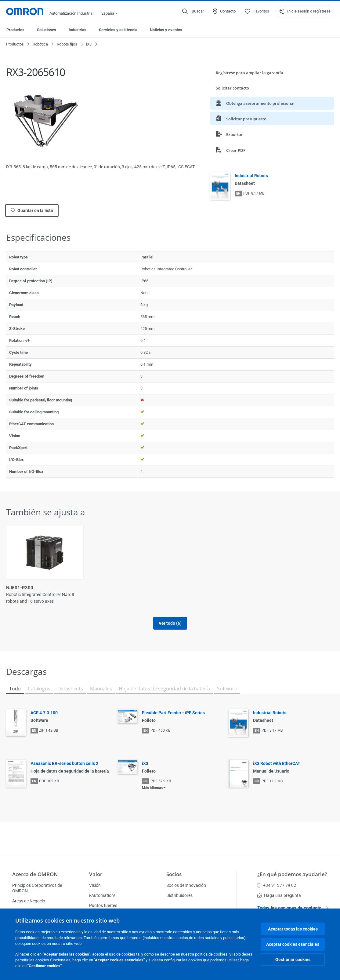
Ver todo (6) (170, 623)
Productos (15, 30)
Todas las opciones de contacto (293, 908)
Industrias (78, 30)
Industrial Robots (251, 176)
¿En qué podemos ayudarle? (292, 874)
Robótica (40, 44)
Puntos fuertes (103, 905)
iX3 (89, 44)
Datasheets (70, 689)
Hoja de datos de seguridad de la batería (164, 689)
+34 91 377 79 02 (277, 885)
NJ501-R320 (103, 588)
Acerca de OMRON (35, 874)
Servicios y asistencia (118, 30)
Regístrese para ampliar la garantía (250, 73)
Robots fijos (67, 44)
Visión (95, 885)
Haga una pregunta (279, 895)
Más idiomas (152, 788)
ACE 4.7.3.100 (44, 713)
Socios (174, 874)
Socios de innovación (186, 885)
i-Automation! (102, 895)
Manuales (101, 689)
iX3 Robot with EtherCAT (277, 763)
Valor (96, 874)
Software (227, 689)
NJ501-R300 (20, 588)
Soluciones (47, 30)
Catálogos (39, 689)
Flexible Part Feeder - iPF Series (173, 713)
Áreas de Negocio (29, 901)
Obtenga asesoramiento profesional (255, 103)
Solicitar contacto (232, 88)
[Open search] (193, 11)
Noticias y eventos (166, 30)
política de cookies (211, 954)
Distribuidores (179, 895)
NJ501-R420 (270, 588)
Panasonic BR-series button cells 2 (64, 763)
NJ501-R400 (187, 588)
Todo (15, 689)
